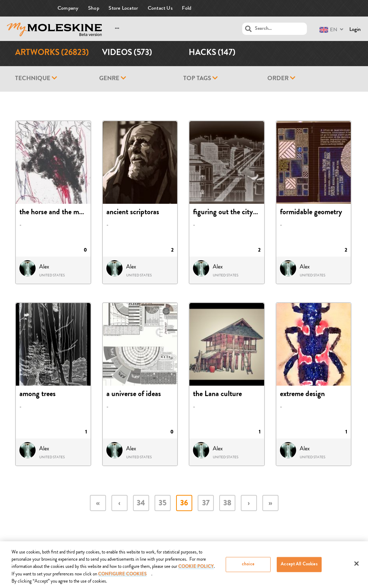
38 (227, 504)
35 (162, 504)
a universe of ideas (134, 395)
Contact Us (160, 8)
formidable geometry (311, 213)
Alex (44, 267)
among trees (38, 395)
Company (68, 8)
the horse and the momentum (64, 213)
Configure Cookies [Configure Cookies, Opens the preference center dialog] (122, 577)
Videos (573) (127, 53)
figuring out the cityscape (231, 213)
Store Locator (123, 8)
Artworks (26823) (52, 53)
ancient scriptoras (133, 213)
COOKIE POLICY (196, 569)
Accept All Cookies (299, 567)
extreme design (302, 395)
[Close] (356, 566)
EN (328, 30)
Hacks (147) (212, 53)
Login (355, 29)
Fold (187, 8)
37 (206, 504)
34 (141, 504)
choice (248, 567)
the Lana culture (217, 395)
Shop (94, 8)
